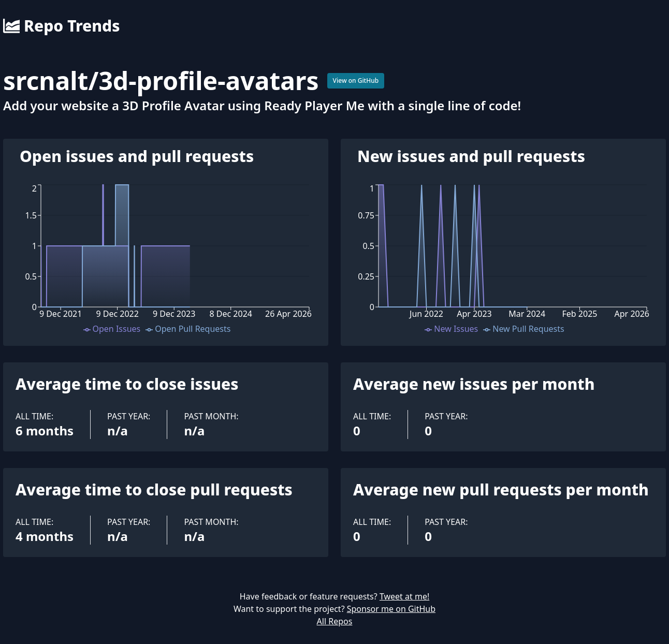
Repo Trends (61, 26)
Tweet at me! (404, 596)
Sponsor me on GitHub (391, 609)
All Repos (335, 621)
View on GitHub (356, 80)
